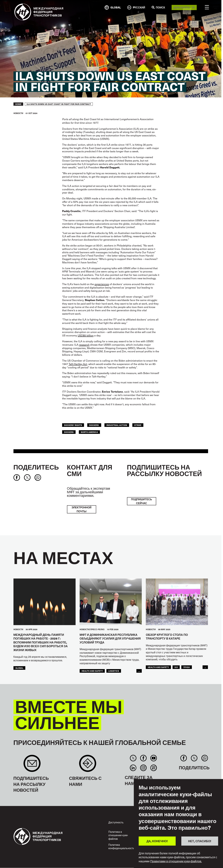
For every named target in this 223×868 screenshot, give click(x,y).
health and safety (92, 671)
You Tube (154, 758)
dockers (94, 425)
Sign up (32, 765)
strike (138, 425)
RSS (154, 768)
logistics (114, 671)
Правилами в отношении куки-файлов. (176, 861)
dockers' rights (73, 425)
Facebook (143, 758)
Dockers (69, 432)
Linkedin (133, 768)
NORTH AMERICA (89, 432)
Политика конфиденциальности (121, 846)
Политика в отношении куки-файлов (118, 835)
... (139, 671)
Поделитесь (36, 467)
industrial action (117, 425)
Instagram (143, 768)
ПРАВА (187, 667)
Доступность (116, 822)
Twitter (133, 758)
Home (18, 104)
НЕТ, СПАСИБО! (200, 841)
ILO (176, 667)
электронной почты (81, 509)
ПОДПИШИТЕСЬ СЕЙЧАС (142, 501)
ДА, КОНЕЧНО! (157, 841)
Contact (88, 765)
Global (19, 668)
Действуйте (182, 8)
